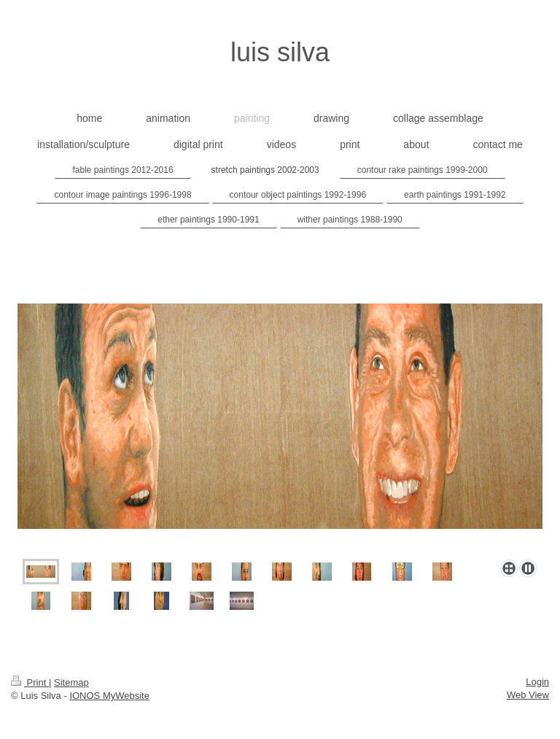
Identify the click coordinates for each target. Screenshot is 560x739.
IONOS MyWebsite (109, 696)
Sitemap (71, 682)
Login (537, 682)
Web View (528, 695)
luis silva (280, 52)
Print (30, 682)
